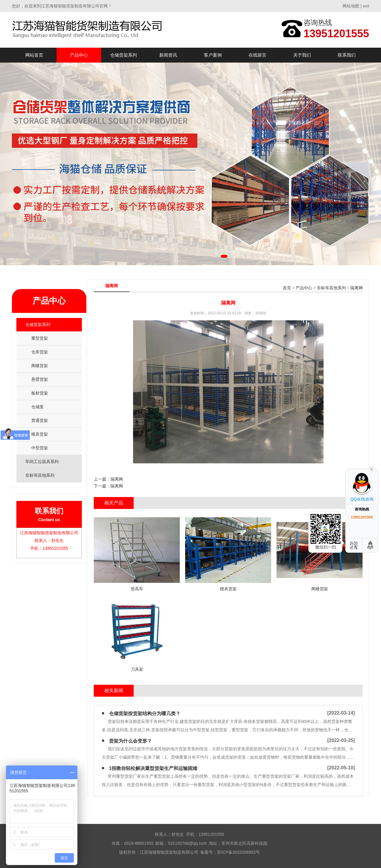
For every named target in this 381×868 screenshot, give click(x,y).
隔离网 (357, 288)
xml (366, 6)
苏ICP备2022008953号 (238, 852)
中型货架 (40, 448)
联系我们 (347, 55)
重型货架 (40, 338)
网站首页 (34, 55)
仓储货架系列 (124, 55)
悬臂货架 (40, 379)
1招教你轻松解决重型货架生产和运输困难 (153, 768)
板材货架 (40, 393)
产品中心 (79, 55)
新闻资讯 (168, 55)
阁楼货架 (40, 366)
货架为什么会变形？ (130, 741)
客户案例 (213, 55)
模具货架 (40, 434)
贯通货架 (40, 420)
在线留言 (257, 55)
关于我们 (302, 55)
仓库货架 (40, 352)
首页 (287, 288)
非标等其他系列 (331, 288)
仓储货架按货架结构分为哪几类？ (145, 714)
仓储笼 (38, 407)
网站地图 (351, 6)
